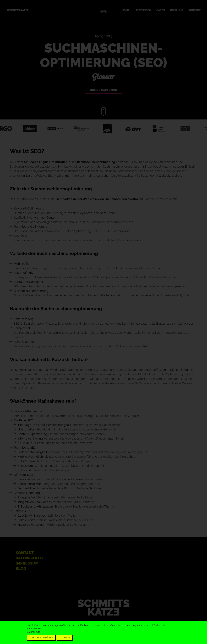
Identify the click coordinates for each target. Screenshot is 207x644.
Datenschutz (33, 632)
